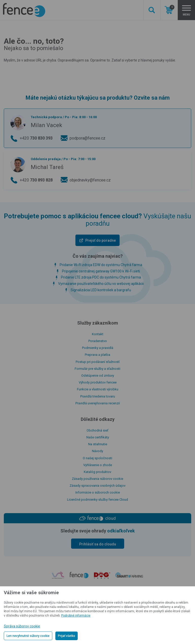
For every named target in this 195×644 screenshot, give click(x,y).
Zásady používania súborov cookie (97, 479)
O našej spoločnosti (97, 458)
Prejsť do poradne (101, 240)
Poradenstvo (98, 341)
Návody (97, 451)
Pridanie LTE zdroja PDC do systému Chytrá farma (101, 277)
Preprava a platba (97, 355)
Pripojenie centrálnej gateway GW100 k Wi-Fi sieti (101, 271)
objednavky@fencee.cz (90, 180)
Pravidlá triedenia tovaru (98, 396)
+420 (36, 138)
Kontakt (98, 334)
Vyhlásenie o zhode (98, 465)
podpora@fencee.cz (87, 138)
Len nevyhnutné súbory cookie (28, 636)
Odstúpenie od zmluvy (98, 375)
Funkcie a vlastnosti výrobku (98, 389)
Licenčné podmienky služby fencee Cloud (97, 500)
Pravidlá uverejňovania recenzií (98, 403)
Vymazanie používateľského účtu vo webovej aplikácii (101, 284)
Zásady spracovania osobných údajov (97, 486)
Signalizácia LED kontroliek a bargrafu (101, 290)
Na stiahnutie (98, 444)
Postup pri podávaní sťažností (98, 362)
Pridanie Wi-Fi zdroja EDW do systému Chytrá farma (101, 265)
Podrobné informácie (76, 616)
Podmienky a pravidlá (98, 348)
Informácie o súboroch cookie (98, 492)
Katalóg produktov (97, 472)
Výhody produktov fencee (98, 382)
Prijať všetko (67, 636)
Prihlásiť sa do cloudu (98, 544)
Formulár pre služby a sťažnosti (97, 369)
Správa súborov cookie (22, 626)
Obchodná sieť (97, 430)
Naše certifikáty (98, 437)
